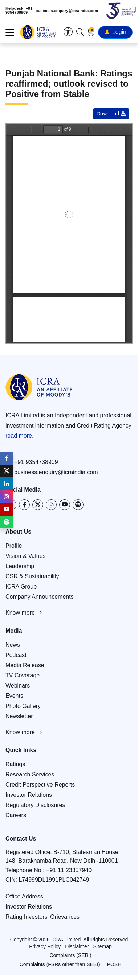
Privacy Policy (45, 946)
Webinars (18, 686)
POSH (114, 964)
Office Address (24, 896)
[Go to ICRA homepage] (39, 387)
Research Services (30, 774)
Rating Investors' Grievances (42, 917)
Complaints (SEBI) (70, 955)
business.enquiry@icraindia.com (67, 11)
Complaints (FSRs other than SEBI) (60, 964)
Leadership (20, 566)
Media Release (25, 665)
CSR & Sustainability (32, 576)
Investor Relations (29, 795)
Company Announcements (40, 597)
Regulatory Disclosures (35, 805)
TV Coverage (23, 675)
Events (14, 696)
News (13, 645)
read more (19, 436)
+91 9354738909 (32, 462)
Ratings (15, 764)
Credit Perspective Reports (40, 785)
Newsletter (19, 716)
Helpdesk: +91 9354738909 (19, 11)
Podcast (16, 655)
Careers (16, 815)
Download (111, 114)
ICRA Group (21, 587)
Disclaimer (77, 946)
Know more (24, 613)
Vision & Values (26, 556)
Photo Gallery (23, 706)
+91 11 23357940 (69, 870)
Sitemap (102, 946)
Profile (14, 546)
